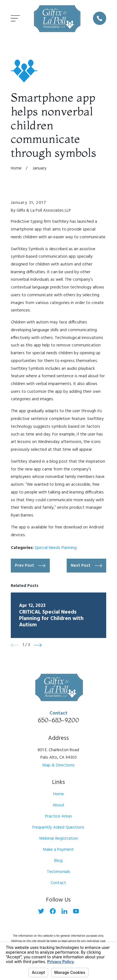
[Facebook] (53, 911)
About (58, 805)
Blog (58, 861)
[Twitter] (41, 911)
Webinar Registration (58, 839)
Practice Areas (58, 816)
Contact (58, 883)
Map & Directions (58, 765)
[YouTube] (76, 911)
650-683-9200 (58, 720)
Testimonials (58, 872)
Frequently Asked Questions (58, 827)
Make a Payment (58, 850)
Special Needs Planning (56, 548)
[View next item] (38, 645)
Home (58, 794)
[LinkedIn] (64, 911)
